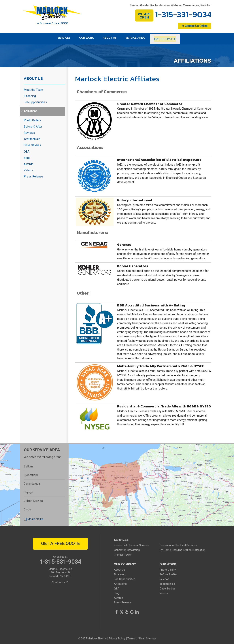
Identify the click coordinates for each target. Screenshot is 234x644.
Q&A (27, 150)
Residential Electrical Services (132, 543)
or (195, 26)
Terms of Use (136, 637)
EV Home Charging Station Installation (183, 548)
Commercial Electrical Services (178, 543)
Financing (30, 94)
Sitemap (151, 637)
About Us (33, 76)
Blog (27, 156)
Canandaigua (32, 482)
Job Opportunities (35, 100)
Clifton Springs (33, 499)
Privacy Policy (117, 637)
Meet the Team (33, 88)
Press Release (33, 175)
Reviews (29, 131)
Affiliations (31, 109)
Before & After (33, 125)
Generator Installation (127, 548)
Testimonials (32, 137)
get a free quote (60, 542)
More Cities (36, 518)
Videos (28, 168)
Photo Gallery (32, 118)
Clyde (27, 508)
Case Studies (32, 143)
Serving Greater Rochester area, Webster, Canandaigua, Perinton (170, 5)
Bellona (29, 465)
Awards (29, 162)
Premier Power (123, 553)
